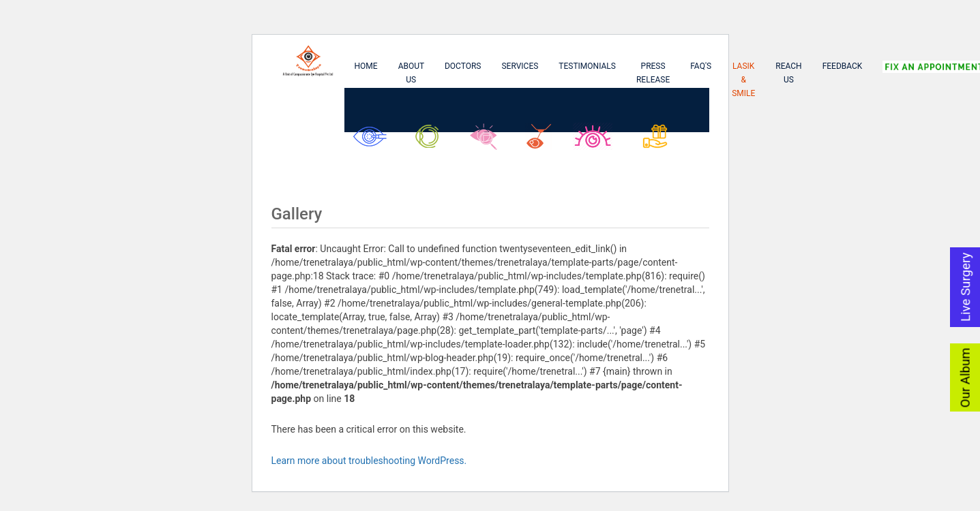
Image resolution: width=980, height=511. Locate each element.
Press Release (653, 73)
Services (520, 66)
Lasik (542, 142)
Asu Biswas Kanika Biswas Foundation (666, 149)
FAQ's (701, 66)
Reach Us (788, 73)
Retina (488, 142)
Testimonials (587, 66)
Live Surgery (966, 287)
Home (366, 66)
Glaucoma (432, 142)
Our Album (966, 377)
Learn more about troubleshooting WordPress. (369, 461)
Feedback (843, 66)
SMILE (596, 142)
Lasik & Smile (743, 80)
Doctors (463, 66)
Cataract (373, 142)
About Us (412, 73)
